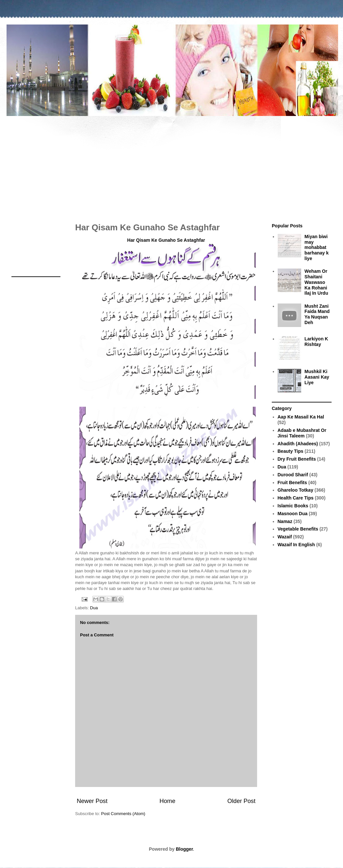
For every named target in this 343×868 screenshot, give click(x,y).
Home (167, 801)
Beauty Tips (291, 451)
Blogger (184, 849)
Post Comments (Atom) (123, 814)
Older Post (241, 801)
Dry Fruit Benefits (297, 459)
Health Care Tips (296, 498)
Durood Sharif (293, 475)
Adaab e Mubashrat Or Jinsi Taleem (302, 433)
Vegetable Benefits (298, 529)
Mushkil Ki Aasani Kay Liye (317, 377)
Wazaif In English (296, 545)
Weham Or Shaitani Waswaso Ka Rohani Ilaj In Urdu (316, 282)
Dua (94, 608)
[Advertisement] (171, 166)
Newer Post (92, 801)
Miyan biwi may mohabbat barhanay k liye (317, 247)
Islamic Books (293, 506)
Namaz (285, 521)
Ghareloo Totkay (295, 490)
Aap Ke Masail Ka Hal (301, 417)
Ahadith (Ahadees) (298, 444)
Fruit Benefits (292, 483)
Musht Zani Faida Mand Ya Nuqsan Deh (317, 314)
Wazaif (285, 537)
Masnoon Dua (293, 514)
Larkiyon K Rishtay (316, 342)
